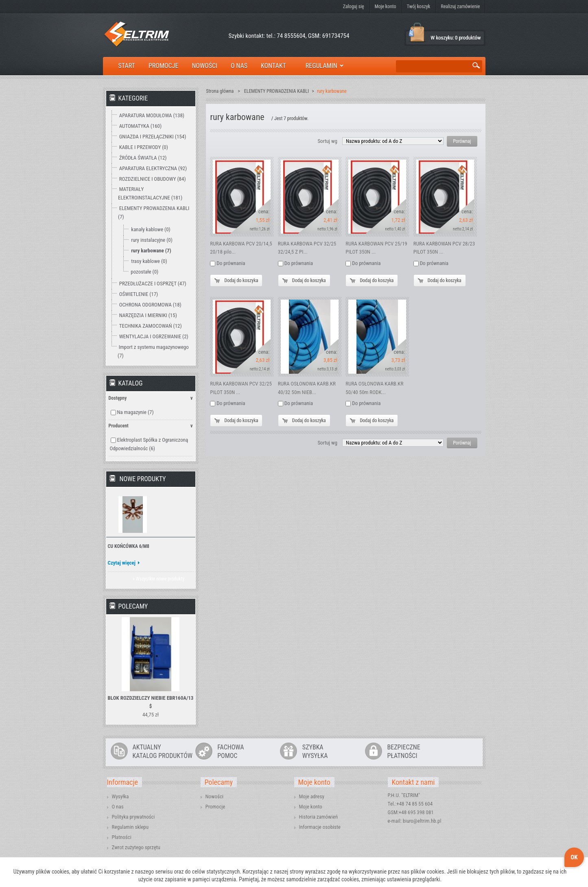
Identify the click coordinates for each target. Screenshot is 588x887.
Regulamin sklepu (130, 827)
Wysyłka (120, 796)
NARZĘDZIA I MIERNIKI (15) (148, 315)
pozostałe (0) (144, 272)
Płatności (122, 837)
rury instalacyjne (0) (152, 240)
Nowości (214, 796)
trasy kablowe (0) (149, 261)
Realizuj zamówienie (460, 7)
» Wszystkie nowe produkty (158, 579)
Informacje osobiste (320, 827)
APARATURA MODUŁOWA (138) (152, 115)
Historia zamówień (318, 817)
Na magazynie (135, 412)
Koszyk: (417, 33)
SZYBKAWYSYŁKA (315, 751)
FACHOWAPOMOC (231, 751)
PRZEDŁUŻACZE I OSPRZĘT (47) (153, 284)
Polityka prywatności (133, 817)
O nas (118, 807)
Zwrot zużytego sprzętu (136, 847)
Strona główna (220, 91)
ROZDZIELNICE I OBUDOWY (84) (153, 179)
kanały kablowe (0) (151, 229)
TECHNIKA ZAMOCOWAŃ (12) (151, 326)
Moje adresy (312, 796)
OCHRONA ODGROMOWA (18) (150, 305)
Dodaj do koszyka (241, 280)
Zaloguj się (354, 7)
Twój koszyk (419, 7)
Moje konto (386, 7)
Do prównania (231, 263)
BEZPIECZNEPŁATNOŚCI (404, 751)
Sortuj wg (327, 141)
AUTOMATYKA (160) (140, 126)
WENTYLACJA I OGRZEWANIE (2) (154, 336)
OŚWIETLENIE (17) (139, 294)
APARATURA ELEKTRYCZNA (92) (153, 168)
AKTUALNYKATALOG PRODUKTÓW (163, 751)
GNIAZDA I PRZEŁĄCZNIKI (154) (153, 137)
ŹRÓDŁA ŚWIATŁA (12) (143, 158)
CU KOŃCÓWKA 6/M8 (129, 546)
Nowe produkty (143, 479)
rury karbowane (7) (151, 251)
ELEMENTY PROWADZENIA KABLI (277, 91)
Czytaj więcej (122, 563)
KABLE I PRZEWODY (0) (144, 147)
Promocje (215, 807)
